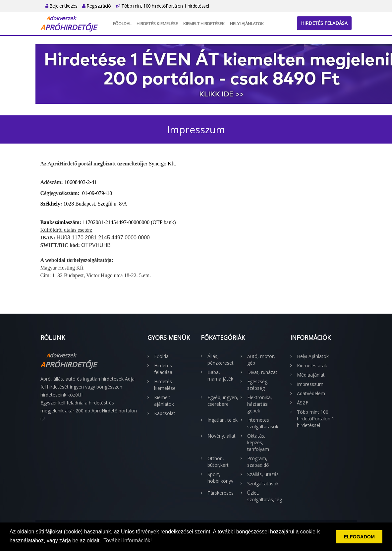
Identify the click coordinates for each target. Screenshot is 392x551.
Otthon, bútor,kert (218, 462)
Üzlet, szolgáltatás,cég (264, 496)
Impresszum (310, 384)
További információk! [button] (128, 541)
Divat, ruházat (262, 372)
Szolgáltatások (263, 484)
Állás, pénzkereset (221, 360)
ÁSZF (303, 403)
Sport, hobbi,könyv (220, 478)
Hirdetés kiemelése (157, 24)
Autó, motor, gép (261, 360)
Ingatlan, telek (223, 420)
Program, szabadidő (258, 462)
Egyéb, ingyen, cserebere (223, 401)
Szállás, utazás (263, 474)
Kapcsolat (165, 413)
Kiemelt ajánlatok (164, 401)
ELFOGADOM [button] (359, 537)
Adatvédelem (311, 393)
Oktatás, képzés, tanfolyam (258, 442)
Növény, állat (222, 436)
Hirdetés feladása (324, 23)
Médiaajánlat (311, 375)
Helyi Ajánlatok (247, 24)
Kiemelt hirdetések (204, 24)
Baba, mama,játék (220, 375)
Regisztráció (96, 6)
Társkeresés (221, 493)
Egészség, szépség (258, 385)
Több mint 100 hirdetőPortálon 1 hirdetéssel (162, 6)
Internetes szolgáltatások (263, 423)
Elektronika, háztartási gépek (260, 404)
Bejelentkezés (61, 6)
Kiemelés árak (312, 366)
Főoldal (122, 24)
